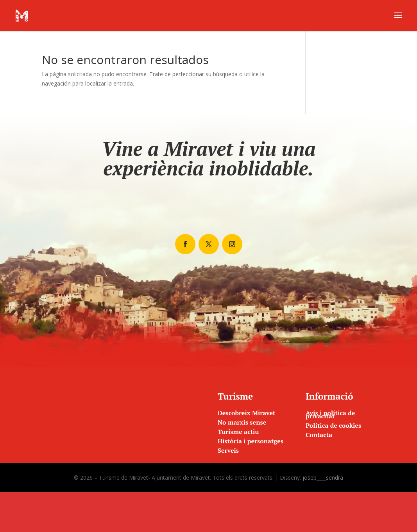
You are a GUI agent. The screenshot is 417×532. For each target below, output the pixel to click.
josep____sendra (323, 478)
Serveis (228, 450)
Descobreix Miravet (246, 413)
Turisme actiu (238, 432)
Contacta (319, 435)
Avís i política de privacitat (330, 414)
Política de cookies (333, 425)
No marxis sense (242, 422)
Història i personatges (251, 441)
